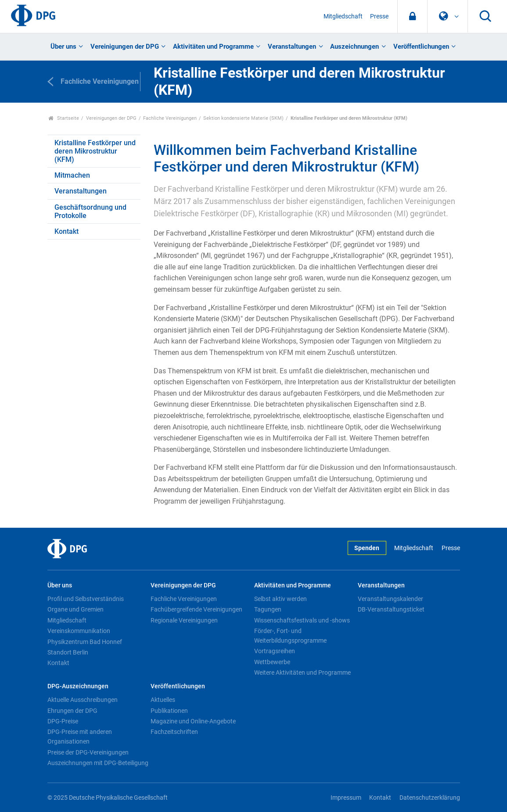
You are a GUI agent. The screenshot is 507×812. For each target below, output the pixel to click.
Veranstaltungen (292, 47)
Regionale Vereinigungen (184, 620)
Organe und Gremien (76, 609)
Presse (379, 16)
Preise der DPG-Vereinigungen (88, 752)
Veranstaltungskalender (390, 599)
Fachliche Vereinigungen (170, 118)
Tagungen (268, 609)
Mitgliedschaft (343, 16)
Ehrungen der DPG (72, 711)
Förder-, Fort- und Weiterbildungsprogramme (290, 636)
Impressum (346, 798)
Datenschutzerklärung (430, 798)
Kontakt (67, 231)
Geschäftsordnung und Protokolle (90, 211)
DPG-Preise (63, 721)
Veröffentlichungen (421, 47)
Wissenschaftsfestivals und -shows (302, 620)
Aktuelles (163, 700)
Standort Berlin (68, 652)
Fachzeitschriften (174, 732)
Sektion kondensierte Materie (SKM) (243, 118)
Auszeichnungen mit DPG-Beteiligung (98, 763)
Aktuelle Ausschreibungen (83, 700)
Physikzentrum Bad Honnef (85, 642)
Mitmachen (72, 175)
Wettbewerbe (272, 662)
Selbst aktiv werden (280, 599)
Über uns (63, 47)
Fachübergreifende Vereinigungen (196, 609)
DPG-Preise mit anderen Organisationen (80, 737)
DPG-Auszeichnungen (78, 686)
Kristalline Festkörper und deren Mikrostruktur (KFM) (95, 151)
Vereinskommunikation (79, 631)
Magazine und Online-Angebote (193, 721)
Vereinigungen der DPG (125, 47)
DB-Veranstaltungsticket (391, 609)
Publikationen (169, 711)
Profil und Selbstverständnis (86, 599)
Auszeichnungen (354, 47)
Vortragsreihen (275, 651)
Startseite (64, 118)
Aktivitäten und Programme (213, 47)
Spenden (367, 548)
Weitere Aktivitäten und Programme (302, 672)
